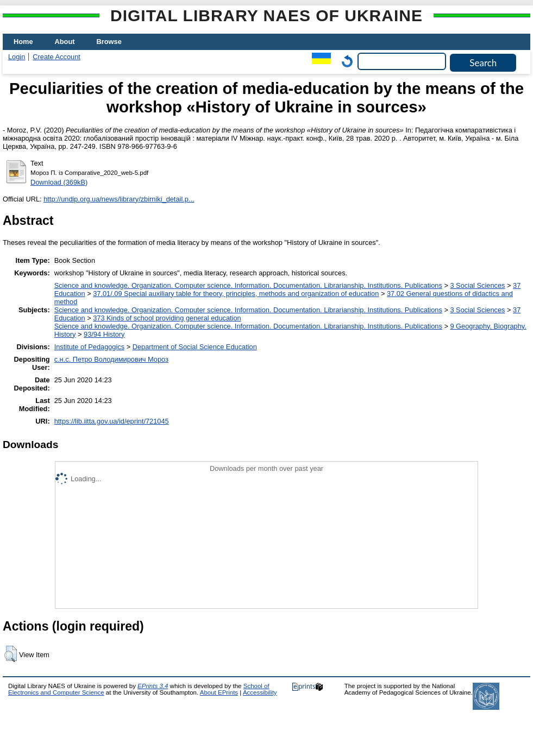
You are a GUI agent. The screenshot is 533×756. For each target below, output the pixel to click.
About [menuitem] (65, 42)
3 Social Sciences (477, 285)
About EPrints (219, 692)
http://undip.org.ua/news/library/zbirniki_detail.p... (119, 199)
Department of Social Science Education (195, 347)
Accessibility (260, 692)
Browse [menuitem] (109, 42)
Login (17, 57)
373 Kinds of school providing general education (167, 318)
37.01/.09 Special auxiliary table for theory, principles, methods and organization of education (236, 294)
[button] (11, 654)
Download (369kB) (59, 182)
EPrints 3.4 (153, 686)
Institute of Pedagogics (89, 347)
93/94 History (104, 334)
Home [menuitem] (23, 42)
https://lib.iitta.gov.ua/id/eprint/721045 (112, 421)
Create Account (57, 57)
